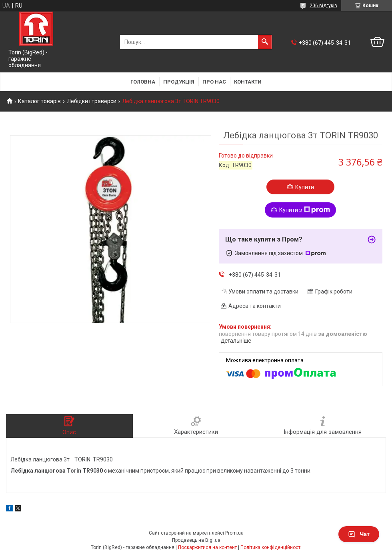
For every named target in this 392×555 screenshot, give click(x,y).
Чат (359, 534)
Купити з (305, 210)
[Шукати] (265, 42)
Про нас (214, 82)
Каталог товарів (39, 101)
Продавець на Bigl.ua (196, 540)
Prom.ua (234, 533)
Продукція (179, 82)
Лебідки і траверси (92, 101)
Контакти (248, 82)
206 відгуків (323, 6)
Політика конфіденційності (271, 547)
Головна (143, 82)
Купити (305, 187)
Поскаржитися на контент (207, 547)
